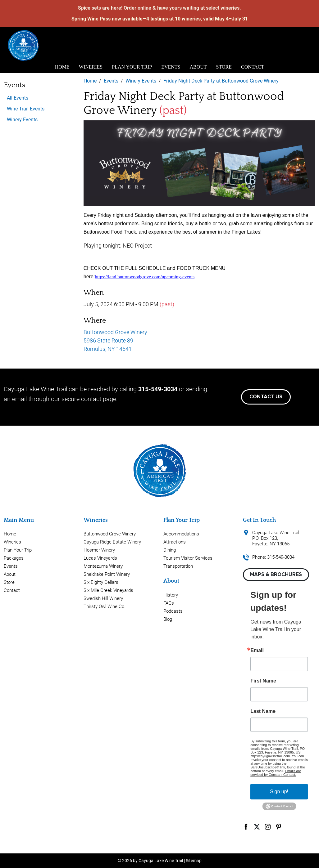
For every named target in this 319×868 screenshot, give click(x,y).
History (171, 595)
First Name (263, 681)
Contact (253, 67)
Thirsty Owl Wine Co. (105, 606)
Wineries (91, 67)
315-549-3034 (158, 389)
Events (171, 67)
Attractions (175, 542)
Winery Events (22, 120)
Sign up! (279, 792)
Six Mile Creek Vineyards (108, 590)
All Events (18, 98)
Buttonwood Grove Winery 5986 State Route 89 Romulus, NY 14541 (115, 340)
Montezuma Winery (103, 566)
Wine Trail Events (26, 109)
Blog (168, 619)
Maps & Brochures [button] (276, 575)
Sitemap (194, 861)
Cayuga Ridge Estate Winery (112, 542)
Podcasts (173, 611)
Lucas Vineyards (100, 558)
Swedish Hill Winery (103, 598)
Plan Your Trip (132, 67)
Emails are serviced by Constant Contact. (276, 773)
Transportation (178, 566)
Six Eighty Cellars (101, 582)
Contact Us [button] (266, 397)
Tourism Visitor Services (188, 558)
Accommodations (181, 534)
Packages (14, 558)
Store (224, 67)
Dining (170, 550)
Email (257, 651)
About (198, 67)
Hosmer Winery (99, 550)
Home (62, 67)
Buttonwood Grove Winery (110, 534)
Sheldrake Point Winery (107, 574)
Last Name (263, 711)
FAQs (169, 603)
